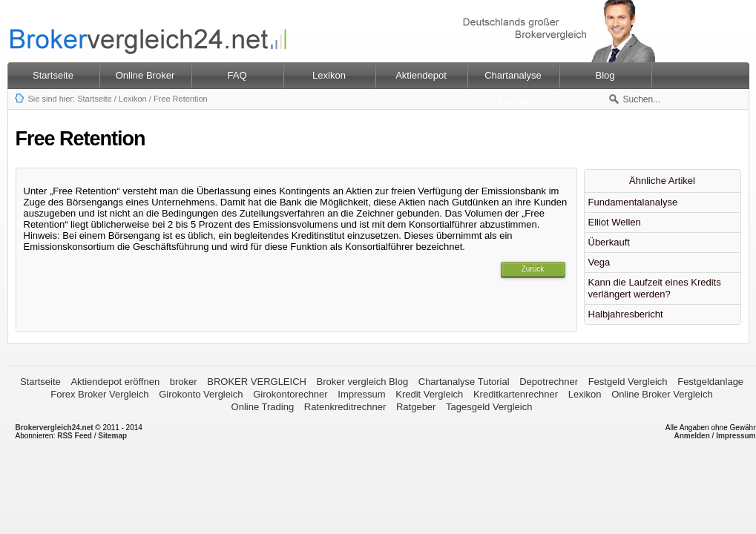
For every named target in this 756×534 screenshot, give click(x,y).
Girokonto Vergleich (201, 394)
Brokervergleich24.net (55, 428)
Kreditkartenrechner (516, 394)
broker (184, 382)
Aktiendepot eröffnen (115, 382)
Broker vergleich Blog (363, 382)
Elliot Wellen (615, 222)
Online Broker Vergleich (662, 394)
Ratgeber (416, 407)
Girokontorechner (290, 394)
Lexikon (133, 99)
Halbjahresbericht (626, 314)
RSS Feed (75, 436)
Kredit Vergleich (429, 394)
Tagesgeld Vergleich (489, 407)
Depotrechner (549, 382)
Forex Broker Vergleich (99, 394)
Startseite (53, 75)
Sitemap (112, 436)
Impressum (361, 394)
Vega (599, 262)
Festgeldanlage (710, 382)
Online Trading (263, 407)
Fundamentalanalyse (633, 202)
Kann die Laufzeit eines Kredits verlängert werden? (655, 288)
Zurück (533, 269)
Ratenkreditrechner (345, 407)
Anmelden (691, 436)
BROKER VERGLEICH (257, 382)
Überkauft (609, 242)
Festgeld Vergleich (628, 382)
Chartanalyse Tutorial (464, 382)
